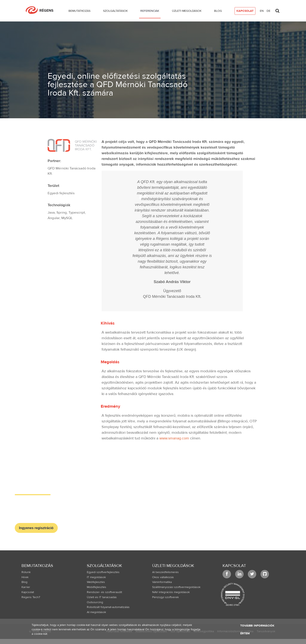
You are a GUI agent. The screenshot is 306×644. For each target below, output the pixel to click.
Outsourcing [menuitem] (95, 602)
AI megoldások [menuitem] (96, 612)
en (262, 11)
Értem (245, 633)
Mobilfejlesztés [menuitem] (97, 587)
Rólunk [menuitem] (26, 572)
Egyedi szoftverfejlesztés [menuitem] (103, 572)
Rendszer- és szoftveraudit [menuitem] (104, 592)
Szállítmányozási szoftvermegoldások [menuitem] (176, 587)
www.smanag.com (174, 438)
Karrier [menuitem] (26, 587)
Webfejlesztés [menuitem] (96, 582)
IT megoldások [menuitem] (96, 577)
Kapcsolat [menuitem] (28, 592)
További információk (257, 626)
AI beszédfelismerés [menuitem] (165, 572)
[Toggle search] (277, 10)
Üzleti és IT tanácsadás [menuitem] (102, 597)
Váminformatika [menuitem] (162, 582)
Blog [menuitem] (24, 582)
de (268, 11)
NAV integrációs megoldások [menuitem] (171, 592)
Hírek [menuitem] (25, 577)
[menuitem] (79, 12)
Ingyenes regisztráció (36, 528)
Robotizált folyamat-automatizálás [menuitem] (108, 607)
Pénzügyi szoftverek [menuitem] (165, 597)
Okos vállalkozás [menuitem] (163, 577)
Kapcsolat (234, 566)
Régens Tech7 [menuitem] (31, 597)
